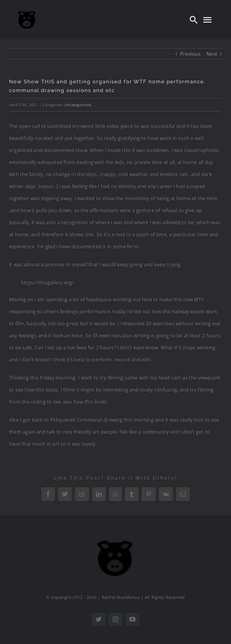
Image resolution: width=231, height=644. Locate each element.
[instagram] (115, 619)
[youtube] (132, 619)
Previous (190, 54)
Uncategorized (78, 105)
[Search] (194, 20)
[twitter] (99, 619)
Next (212, 54)
